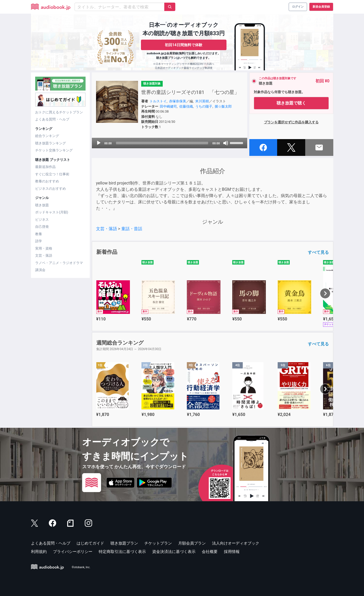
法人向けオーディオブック (236, 543)
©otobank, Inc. (81, 567)
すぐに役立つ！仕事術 (52, 174)
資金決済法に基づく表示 (174, 552)
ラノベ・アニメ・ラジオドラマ (59, 263)
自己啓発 (42, 227)
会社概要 (210, 552)
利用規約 (39, 552)
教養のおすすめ (47, 181)
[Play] (99, 143)
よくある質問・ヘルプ (52, 119)
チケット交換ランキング (54, 150)
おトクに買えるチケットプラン (59, 112)
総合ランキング (47, 136)
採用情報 (232, 552)
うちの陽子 (204, 106)
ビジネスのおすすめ (51, 189)
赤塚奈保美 (178, 101)
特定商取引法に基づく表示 (122, 552)
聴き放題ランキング (51, 143)
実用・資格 (44, 248)
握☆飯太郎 (223, 106)
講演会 (40, 270)
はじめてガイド (90, 543)
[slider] (162, 143)
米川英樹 (202, 101)
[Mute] (226, 143)
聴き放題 (42, 205)
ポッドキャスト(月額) (52, 212)
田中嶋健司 (168, 106)
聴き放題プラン (124, 543)
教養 (39, 234)
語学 (39, 241)
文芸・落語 (44, 255)
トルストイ (158, 101)
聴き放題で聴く (291, 103)
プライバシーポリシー (73, 552)
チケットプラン (158, 543)
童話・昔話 (132, 229)
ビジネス (42, 220)
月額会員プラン (192, 543)
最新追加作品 (45, 167)
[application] (170, 143)
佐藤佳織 (186, 106)
